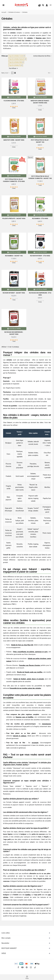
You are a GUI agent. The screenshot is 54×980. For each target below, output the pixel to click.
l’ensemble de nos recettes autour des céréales (25, 688)
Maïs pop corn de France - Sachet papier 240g (40, 102)
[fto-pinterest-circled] (27, 967)
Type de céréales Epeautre (18, 59)
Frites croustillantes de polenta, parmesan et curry (30, 652)
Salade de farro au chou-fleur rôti (22, 645)
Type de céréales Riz (16, 65)
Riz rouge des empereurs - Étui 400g (40, 294)
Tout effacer (13, 68)
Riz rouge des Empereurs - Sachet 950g (14, 333)
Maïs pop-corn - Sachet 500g (14, 140)
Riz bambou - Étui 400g (40, 218)
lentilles (28, 895)
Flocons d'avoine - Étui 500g (14, 101)
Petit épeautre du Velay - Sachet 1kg (40, 141)
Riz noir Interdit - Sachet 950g (14, 293)
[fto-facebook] (18, 967)
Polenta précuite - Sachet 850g (14, 218)
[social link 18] (35, 967)
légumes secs (41, 38)
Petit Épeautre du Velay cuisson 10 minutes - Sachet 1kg (40, 177)
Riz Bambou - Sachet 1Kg (14, 256)
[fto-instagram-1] (31, 967)
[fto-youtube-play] (22, 967)
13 (50, 73)
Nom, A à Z (6, 73)
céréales (30, 38)
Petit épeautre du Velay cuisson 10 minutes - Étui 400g (14, 180)
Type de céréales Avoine (17, 56)
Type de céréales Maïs (16, 62)
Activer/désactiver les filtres (43, 56)
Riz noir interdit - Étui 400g (40, 256)
